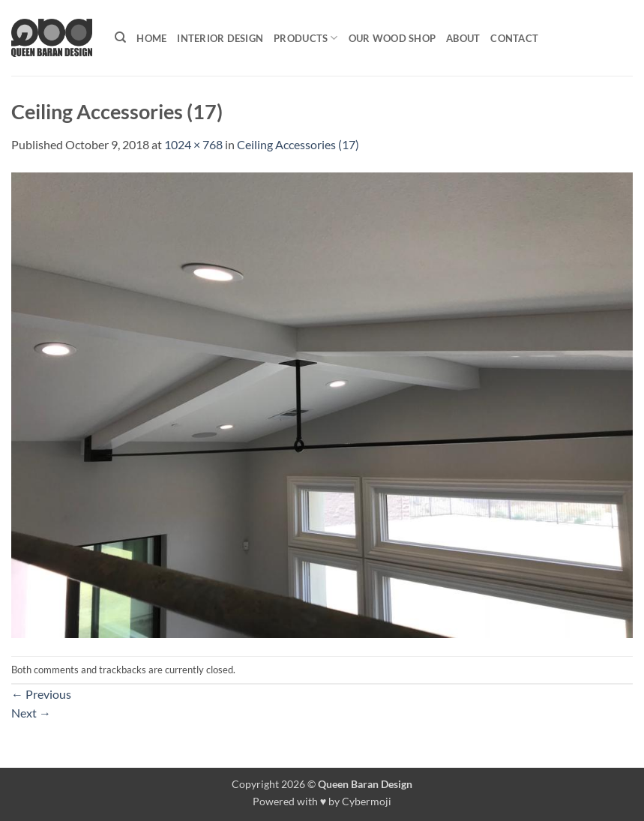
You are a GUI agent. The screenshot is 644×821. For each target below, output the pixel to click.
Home (151, 38)
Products (306, 38)
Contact (514, 38)
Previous (41, 694)
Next (31, 713)
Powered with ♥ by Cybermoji (322, 801)
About (463, 38)
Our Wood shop (392, 38)
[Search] (120, 37)
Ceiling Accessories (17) (298, 144)
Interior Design (220, 38)
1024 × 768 (193, 144)
